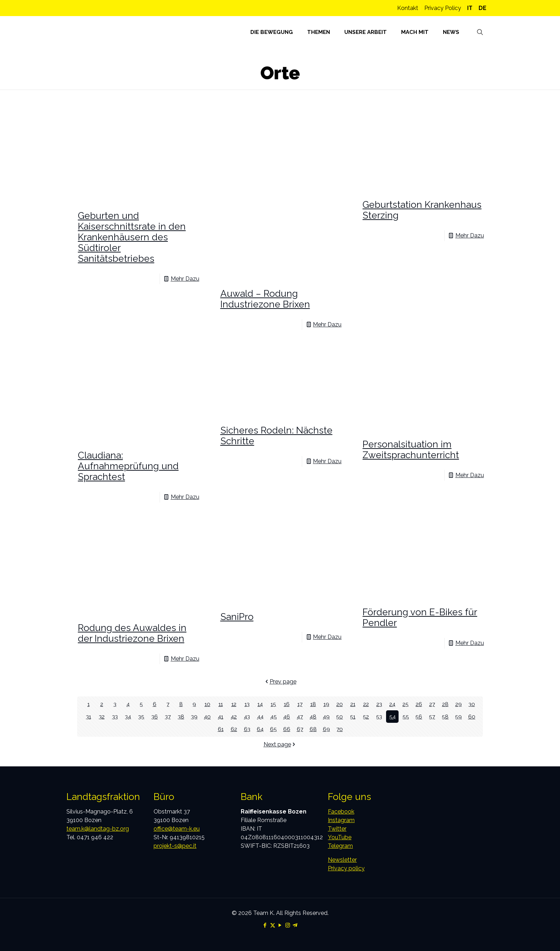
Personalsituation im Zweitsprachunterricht (411, 450)
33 (115, 717)
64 (260, 729)
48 (313, 717)
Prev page (280, 682)
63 (247, 729)
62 (234, 729)
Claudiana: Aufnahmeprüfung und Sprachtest (128, 466)
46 (287, 717)
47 (300, 717)
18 (313, 704)
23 (379, 704)
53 (379, 717)
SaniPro (237, 617)
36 (154, 717)
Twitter (337, 829)
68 (313, 729)
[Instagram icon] (288, 925)
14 (260, 704)
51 (353, 717)
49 (326, 717)
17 (300, 704)
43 (247, 717)
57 (432, 717)
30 (472, 704)
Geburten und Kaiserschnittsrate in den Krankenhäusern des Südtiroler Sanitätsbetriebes (132, 237)
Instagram (341, 820)
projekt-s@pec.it (175, 846)
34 (128, 717)
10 (207, 704)
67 (300, 729)
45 (273, 717)
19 (326, 704)
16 (287, 704)
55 (406, 717)
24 (392, 704)
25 (406, 704)
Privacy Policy (443, 8)
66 (287, 729)
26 (419, 704)
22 (366, 704)
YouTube (340, 837)
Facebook (341, 812)
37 (168, 717)
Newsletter (342, 860)
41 (221, 717)
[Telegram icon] (295, 925)
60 (472, 717)
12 (234, 704)
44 (260, 717)
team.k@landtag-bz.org (98, 829)
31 (89, 717)
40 (207, 717)
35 (141, 717)
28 (445, 704)
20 (339, 704)
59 (458, 717)
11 (221, 704)
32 (102, 717)
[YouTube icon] (280, 925)
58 (445, 717)
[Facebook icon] (265, 925)
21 (353, 704)
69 (326, 729)
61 (221, 729)
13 (247, 704)
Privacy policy (346, 868)
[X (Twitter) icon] (273, 925)
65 (273, 729)
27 (432, 704)
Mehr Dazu (185, 279)
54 (392, 717)
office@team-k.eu (177, 829)
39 (194, 717)
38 (181, 717)
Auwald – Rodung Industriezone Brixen (265, 299)
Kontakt (408, 8)
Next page (280, 744)
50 (339, 717)
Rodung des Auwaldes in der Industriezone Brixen (132, 633)
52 (366, 717)
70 (339, 729)
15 (274, 704)
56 (419, 717)
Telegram (340, 846)
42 (234, 717)
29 (458, 704)
